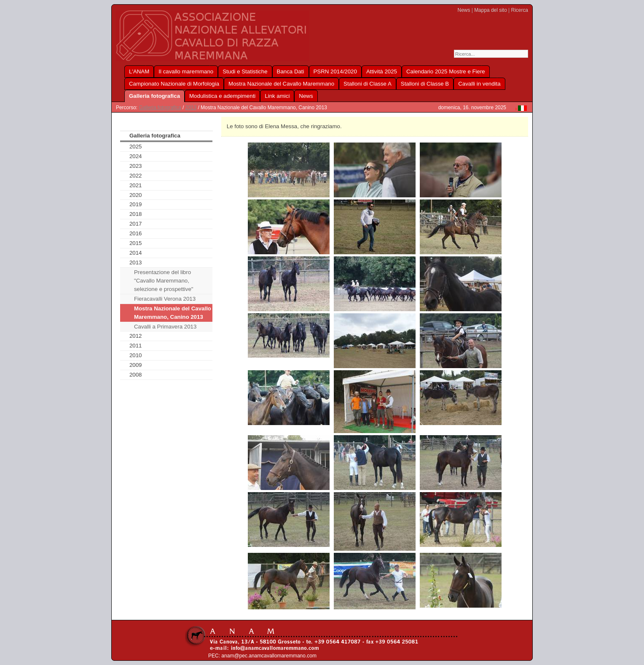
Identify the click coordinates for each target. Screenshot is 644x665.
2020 (136, 195)
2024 (136, 156)
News (464, 10)
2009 (136, 365)
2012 (136, 336)
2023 (136, 166)
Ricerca (520, 10)
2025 (136, 147)
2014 (136, 253)
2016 (136, 233)
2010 (136, 355)
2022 (136, 176)
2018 (136, 214)
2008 (136, 375)
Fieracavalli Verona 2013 (165, 299)
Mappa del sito (491, 10)
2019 (136, 204)
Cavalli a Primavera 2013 (165, 327)
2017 (136, 224)
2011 (136, 346)
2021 (136, 185)
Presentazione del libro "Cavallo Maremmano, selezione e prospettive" (164, 281)
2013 (191, 108)
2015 (136, 243)
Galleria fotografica (160, 108)
